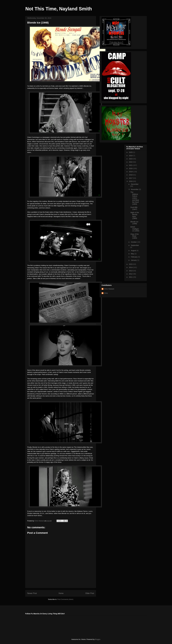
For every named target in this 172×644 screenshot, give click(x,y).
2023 (131, 159)
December (135, 184)
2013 (131, 271)
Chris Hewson (109, 289)
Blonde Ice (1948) (134, 223)
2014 (131, 267)
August (134, 251)
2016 (131, 181)
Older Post (90, 593)
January (134, 260)
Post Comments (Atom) (65, 599)
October (134, 242)
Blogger (98, 639)
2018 (131, 175)
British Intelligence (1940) (135, 229)
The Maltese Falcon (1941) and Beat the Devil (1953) (135, 198)
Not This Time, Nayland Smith (59, 9)
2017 (131, 178)
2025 (131, 152)
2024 (131, 156)
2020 (131, 168)
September (135, 245)
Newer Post (32, 593)
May (133, 254)
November (135, 189)
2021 (131, 165)
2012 (131, 274)
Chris (106, 293)
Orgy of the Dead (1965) (135, 236)
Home (61, 593)
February (134, 257)
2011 (131, 277)
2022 (131, 162)
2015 (131, 264)
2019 (131, 172)
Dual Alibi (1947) (134, 208)
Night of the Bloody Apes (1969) (135, 215)
